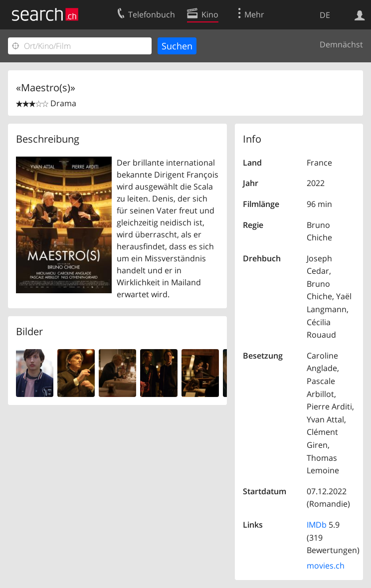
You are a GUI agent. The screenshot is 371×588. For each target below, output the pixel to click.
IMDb (317, 525)
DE (325, 15)
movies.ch (326, 566)
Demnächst (341, 44)
